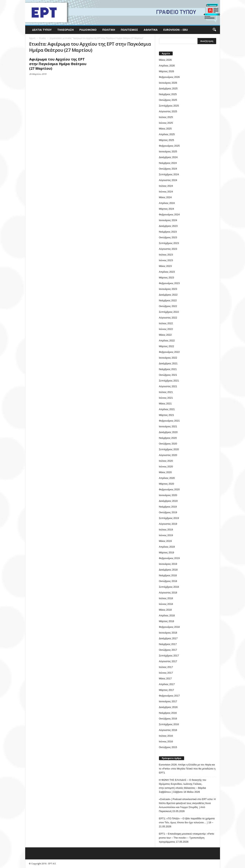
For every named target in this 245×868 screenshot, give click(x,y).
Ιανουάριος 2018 (168, 633)
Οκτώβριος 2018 (168, 581)
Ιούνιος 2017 (166, 673)
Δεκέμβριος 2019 (168, 501)
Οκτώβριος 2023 (168, 237)
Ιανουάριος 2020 (168, 495)
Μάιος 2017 (165, 678)
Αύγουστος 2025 (168, 111)
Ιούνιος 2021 (166, 398)
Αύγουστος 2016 (168, 730)
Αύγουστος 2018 (168, 593)
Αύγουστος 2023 (168, 249)
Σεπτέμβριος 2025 (169, 106)
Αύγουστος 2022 (168, 318)
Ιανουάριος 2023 (168, 289)
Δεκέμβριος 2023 (168, 226)
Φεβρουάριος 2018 (169, 627)
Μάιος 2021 (165, 404)
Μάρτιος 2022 (167, 346)
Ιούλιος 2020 (166, 461)
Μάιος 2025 (165, 129)
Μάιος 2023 (165, 266)
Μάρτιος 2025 (167, 140)
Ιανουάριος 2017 (168, 701)
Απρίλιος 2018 (167, 615)
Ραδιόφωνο (88, 30)
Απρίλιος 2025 (167, 134)
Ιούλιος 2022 (166, 323)
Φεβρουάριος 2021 (169, 421)
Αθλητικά (151, 30)
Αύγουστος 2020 (168, 455)
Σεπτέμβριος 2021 (169, 381)
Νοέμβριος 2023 (168, 232)
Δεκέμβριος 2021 (168, 363)
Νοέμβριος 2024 (168, 163)
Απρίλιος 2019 (167, 547)
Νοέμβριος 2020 (168, 438)
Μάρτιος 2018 (167, 621)
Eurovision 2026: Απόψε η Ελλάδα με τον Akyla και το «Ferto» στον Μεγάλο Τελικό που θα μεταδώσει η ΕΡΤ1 (187, 769)
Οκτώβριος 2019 (168, 512)
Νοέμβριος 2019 (168, 507)
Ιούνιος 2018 (166, 604)
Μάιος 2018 (165, 610)
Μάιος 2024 (165, 197)
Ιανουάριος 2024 (168, 220)
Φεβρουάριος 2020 (169, 489)
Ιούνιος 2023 (166, 260)
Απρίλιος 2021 (167, 409)
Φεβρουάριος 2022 (169, 352)
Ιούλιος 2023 (166, 255)
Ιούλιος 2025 (166, 117)
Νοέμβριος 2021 (168, 369)
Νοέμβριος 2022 (168, 300)
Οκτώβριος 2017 (168, 650)
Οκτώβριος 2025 (168, 100)
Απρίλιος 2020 (167, 478)
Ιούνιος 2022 (166, 329)
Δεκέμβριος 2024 (168, 157)
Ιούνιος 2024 (166, 192)
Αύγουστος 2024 (168, 180)
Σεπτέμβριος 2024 (169, 174)
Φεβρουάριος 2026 (169, 77)
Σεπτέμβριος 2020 (169, 449)
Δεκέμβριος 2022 (168, 295)
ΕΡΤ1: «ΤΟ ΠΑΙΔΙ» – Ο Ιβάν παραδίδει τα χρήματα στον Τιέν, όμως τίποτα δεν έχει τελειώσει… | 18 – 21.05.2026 (187, 822)
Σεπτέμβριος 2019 (169, 518)
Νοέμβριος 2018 (168, 575)
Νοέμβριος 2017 (168, 644)
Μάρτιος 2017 (167, 690)
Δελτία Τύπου (42, 30)
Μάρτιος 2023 (167, 278)
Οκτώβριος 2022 (168, 306)
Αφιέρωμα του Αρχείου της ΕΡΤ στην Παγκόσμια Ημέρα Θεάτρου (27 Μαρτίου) (58, 64)
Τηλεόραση (65, 30)
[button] (214, 30)
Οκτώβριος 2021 (168, 375)
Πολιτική (109, 30)
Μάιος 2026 (165, 60)
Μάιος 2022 (165, 335)
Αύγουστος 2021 (168, 386)
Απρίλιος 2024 (167, 203)
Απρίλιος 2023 (167, 272)
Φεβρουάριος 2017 (169, 696)
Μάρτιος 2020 (167, 484)
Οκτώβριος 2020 (168, 444)
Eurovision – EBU (176, 30)
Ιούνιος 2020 (166, 467)
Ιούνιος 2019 (166, 535)
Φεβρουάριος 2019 (169, 558)
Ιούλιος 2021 (166, 392)
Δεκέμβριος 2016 (168, 707)
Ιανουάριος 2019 (168, 564)
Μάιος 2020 (165, 472)
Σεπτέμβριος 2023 (169, 243)
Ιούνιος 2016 (166, 742)
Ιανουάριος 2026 (168, 83)
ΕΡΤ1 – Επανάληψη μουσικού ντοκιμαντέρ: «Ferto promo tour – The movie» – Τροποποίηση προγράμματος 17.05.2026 (187, 838)
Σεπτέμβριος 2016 (169, 724)
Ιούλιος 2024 (166, 186)
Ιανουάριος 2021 (168, 426)
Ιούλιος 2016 (166, 736)
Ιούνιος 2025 (166, 123)
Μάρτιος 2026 (167, 71)
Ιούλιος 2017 (166, 667)
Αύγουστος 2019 (168, 524)
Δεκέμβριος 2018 (168, 570)
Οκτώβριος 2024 (168, 169)
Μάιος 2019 (165, 541)
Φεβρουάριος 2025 (169, 146)
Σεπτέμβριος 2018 (169, 587)
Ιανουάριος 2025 (168, 152)
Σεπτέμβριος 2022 (169, 312)
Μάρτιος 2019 (167, 552)
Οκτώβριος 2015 (168, 747)
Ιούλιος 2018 (166, 598)
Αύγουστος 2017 (168, 661)
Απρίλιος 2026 (167, 66)
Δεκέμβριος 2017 (168, 638)
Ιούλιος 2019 (166, 530)
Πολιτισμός (129, 30)
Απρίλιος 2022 (167, 341)
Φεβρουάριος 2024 (169, 215)
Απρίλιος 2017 (167, 684)
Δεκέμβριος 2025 (168, 88)
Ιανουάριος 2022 (168, 358)
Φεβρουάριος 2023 (169, 283)
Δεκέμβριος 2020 (168, 432)
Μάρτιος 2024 (167, 209)
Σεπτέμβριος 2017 (169, 656)
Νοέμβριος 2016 (168, 713)
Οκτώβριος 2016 (168, 719)
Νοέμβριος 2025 (168, 94)
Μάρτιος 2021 (167, 415)
